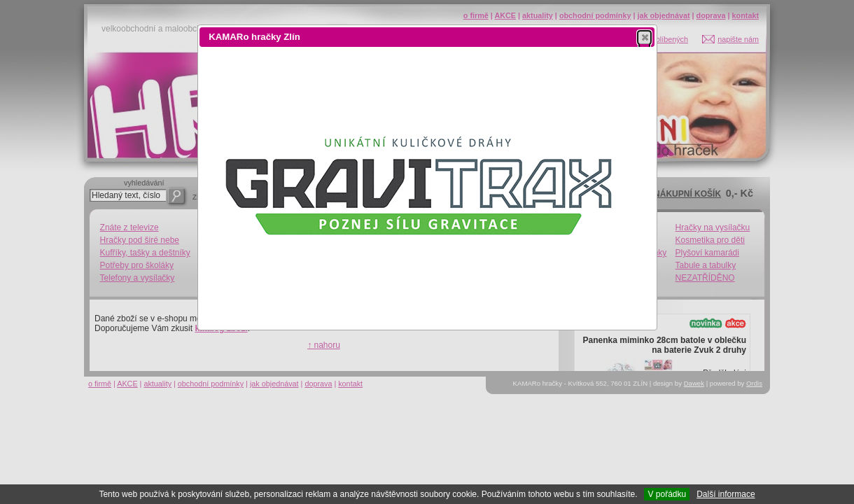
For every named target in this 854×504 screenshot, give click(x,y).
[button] (644, 37)
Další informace (726, 494)
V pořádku (667, 494)
